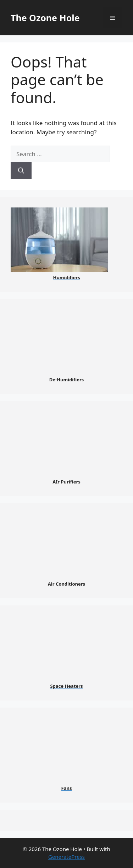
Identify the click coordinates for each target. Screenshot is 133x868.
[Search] (21, 171)
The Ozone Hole (45, 18)
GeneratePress (66, 857)
